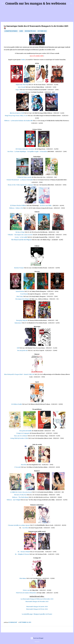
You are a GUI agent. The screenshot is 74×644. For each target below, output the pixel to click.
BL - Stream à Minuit (24, 552)
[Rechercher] (69, 3)
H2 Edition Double (17, 404)
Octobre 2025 (42, 31)
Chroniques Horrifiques (22, 299)
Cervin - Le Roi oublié (21, 237)
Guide (21, 31)
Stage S (18, 90)
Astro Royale (22, 87)
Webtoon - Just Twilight (14, 500)
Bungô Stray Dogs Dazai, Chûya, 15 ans (16, 116)
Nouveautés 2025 (30, 31)
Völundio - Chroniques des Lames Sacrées (20, 235)
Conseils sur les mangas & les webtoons (36, 3)
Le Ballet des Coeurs (21, 492)
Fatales (23, 60)
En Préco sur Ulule (46, 206)
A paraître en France (11, 31)
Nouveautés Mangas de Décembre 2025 (37, 601)
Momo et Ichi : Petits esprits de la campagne (21, 185)
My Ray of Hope (20, 232)
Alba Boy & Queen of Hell (17, 113)
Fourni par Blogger (37, 638)
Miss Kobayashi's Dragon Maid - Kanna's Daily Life (19, 374)
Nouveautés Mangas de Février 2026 (37, 609)
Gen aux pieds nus (22, 350)
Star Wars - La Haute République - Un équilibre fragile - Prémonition (27, 152)
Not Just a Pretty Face (20, 495)
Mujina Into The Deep (22, 85)
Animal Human (20, 291)
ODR (18, 348)
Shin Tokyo (20, 296)
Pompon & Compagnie (23, 433)
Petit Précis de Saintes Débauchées (26, 593)
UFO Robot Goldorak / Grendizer (25, 149)
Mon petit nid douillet (25, 431)
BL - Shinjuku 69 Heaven (22, 554)
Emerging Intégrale (22, 320)
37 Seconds (18, 467)
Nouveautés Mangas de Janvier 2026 (37, 607)
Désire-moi (26, 590)
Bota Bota (24, 465)
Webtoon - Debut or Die (16, 208)
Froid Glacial (24, 294)
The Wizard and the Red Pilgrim (21, 240)
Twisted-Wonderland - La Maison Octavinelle (20, 180)
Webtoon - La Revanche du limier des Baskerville (19, 121)
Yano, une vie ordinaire (21, 436)
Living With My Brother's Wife (19, 438)
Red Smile (22, 92)
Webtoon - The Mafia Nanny (20, 497)
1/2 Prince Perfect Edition (18, 206)
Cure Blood (26, 528)
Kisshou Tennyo (19, 268)
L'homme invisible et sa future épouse (19, 525)
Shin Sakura (23, 578)
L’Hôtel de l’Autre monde (25, 177)
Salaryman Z (18, 323)
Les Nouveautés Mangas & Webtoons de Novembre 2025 (37, 599)
